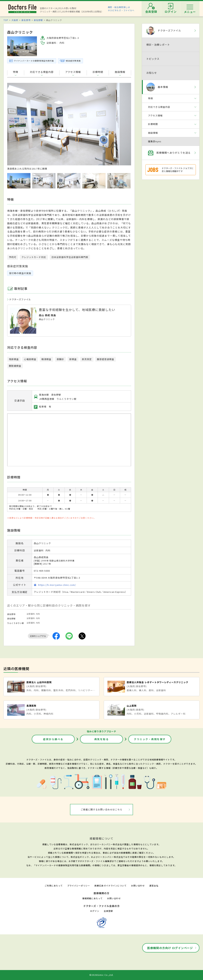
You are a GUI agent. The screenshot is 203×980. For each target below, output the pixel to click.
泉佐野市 (26, 20)
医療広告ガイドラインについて (111, 886)
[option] (69, 127)
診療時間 (98, 72)
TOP (6, 20)
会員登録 (108, 911)
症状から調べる (53, 739)
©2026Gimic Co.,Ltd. (101, 975)
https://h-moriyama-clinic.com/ (57, 585)
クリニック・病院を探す (150, 739)
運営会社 (154, 886)
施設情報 (120, 72)
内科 (38, 614)
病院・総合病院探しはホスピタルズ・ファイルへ (121, 9)
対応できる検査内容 (42, 72)
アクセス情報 (73, 72)
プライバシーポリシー (79, 886)
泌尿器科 (31, 614)
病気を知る (102, 739)
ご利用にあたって (54, 886)
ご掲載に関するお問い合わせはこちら (102, 809)
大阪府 (15, 20)
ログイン (95, 911)
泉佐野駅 (38, 20)
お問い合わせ (138, 886)
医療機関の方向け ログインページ (170, 948)
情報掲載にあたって (92, 898)
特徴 (16, 72)
